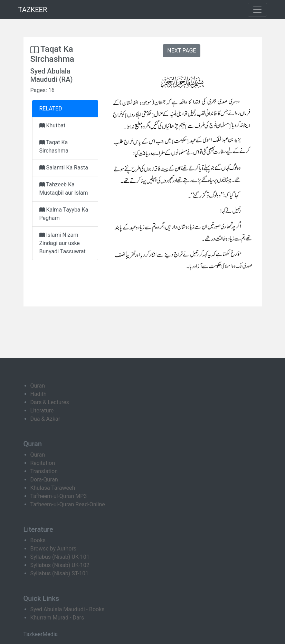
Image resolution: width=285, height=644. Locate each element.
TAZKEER (33, 10)
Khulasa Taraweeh (53, 488)
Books (38, 540)
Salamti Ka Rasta (64, 168)
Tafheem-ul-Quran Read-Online (68, 504)
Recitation (43, 463)
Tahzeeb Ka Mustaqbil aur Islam (64, 189)
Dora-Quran (44, 480)
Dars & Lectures (50, 402)
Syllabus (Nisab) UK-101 (60, 557)
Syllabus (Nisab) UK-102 (60, 565)
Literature (42, 411)
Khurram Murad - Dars (57, 618)
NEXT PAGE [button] (182, 51)
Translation (44, 471)
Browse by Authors (54, 549)
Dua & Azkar (45, 419)
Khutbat (53, 125)
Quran (38, 386)
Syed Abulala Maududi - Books (68, 609)
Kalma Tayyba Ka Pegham (64, 214)
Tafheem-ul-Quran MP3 (59, 496)
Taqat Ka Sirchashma (54, 147)
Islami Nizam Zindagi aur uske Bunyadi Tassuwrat (63, 243)
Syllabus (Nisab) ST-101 (59, 573)
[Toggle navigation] (257, 10)
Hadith (39, 394)
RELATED (51, 109)
